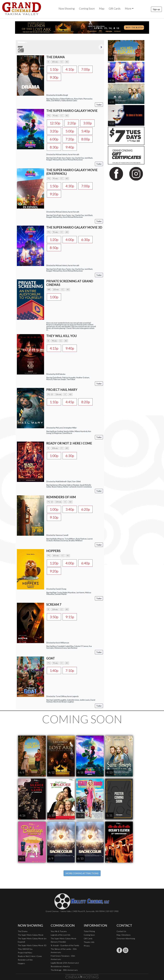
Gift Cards (115, 9)
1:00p (54, 297)
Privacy (87, 946)
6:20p (85, 509)
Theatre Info (89, 942)
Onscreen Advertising (126, 938)
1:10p (54, 69)
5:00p (70, 131)
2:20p (72, 123)
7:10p (70, 670)
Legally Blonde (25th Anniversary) (65, 963)
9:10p (54, 517)
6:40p (85, 563)
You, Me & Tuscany (59, 931)
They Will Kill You (25, 949)
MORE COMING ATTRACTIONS (82, 873)
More (128, 9)
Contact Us (121, 931)
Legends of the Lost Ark (61, 935)
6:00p (54, 139)
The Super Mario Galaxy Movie (31, 935)
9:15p (70, 617)
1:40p (54, 670)
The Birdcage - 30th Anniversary (64, 970)
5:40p (85, 131)
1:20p (54, 240)
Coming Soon (87, 9)
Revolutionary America (60, 966)
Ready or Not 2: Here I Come (30, 956)
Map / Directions (124, 935)
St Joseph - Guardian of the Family (65, 945)
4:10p (70, 69)
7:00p (85, 69)
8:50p (54, 248)
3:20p (54, 131)
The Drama (23, 931)
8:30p (54, 147)
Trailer (99, 105)
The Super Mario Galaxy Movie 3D (32, 945)
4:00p (70, 240)
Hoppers (21, 963)
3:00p (87, 123)
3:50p (54, 617)
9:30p (54, 77)
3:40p (70, 509)
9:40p (70, 147)
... (48, 330)
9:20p (54, 194)
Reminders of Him (25, 960)
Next (101, 47)
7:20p (70, 139)
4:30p (70, 186)
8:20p (85, 402)
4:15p (54, 348)
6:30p (85, 240)
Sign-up (156, 9)
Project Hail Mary (25, 953)
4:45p (70, 402)
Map (102, 9)
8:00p (85, 139)
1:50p (54, 186)
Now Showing (67, 9)
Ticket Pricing (89, 931)
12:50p (55, 123)
